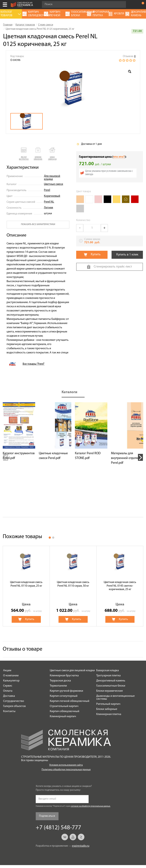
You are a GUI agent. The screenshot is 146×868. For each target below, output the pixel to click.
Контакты (9, 711)
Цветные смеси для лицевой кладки (72, 671)
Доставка (9, 696)
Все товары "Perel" (34, 364)
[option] (73, 88)
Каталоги (69, 392)
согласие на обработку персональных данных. (91, 806)
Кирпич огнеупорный (64, 696)
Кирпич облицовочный (65, 711)
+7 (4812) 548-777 (134, 5)
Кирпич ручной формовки (66, 691)
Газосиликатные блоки (111, 686)
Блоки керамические (110, 691)
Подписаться (47, 816)
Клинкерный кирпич (63, 716)
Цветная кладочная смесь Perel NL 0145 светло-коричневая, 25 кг (120, 586)
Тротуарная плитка (108, 676)
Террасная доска (60, 681)
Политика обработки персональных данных (66, 770)
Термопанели (58, 686)
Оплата (8, 691)
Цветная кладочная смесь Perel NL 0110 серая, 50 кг (73, 584)
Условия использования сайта (66, 765)
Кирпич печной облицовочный (70, 701)
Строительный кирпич (64, 706)
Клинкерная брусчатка (64, 676)
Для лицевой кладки (52, 178)
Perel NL (49, 202)
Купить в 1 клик (127, 255)
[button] (24, 154)
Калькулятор (11, 681)
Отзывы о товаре (23, 649)
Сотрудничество (14, 701)
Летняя (48, 208)
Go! (121, 5)
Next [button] (140, 457)
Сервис (8, 686)
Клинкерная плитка (109, 714)
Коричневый (52, 196)
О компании (11, 676)
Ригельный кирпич (108, 704)
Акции (7, 671)
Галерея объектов (14, 706)
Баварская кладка (108, 671)
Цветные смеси (53, 184)
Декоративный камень (111, 681)
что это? (119, 157)
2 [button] (53, 538)
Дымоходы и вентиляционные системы (115, 697)
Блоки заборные (107, 709)
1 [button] (50, 538)
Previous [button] (6, 457)
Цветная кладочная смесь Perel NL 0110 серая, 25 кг (26, 584)
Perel (47, 190)
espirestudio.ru (81, 846)
